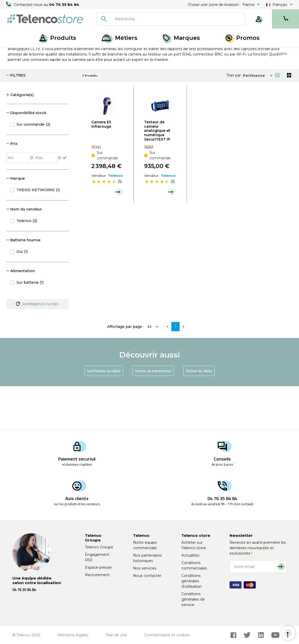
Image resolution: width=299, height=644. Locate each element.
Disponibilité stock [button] (26, 156)
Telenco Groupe (99, 547)
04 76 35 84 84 (64, 5)
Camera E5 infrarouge (101, 167)
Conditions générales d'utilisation (192, 581)
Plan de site (116, 635)
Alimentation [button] (21, 314)
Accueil (14, 53)
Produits (58, 38)
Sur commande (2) (33, 167)
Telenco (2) (27, 264)
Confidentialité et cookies (167, 635)
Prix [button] (12, 187)
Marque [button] (15, 221)
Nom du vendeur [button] (24, 252)
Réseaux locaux (59, 53)
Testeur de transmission (153, 414)
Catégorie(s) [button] (20, 138)
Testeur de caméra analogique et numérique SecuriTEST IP (157, 174)
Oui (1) (22, 295)
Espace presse (98, 567)
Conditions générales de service (193, 599)
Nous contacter (147, 576)
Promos (243, 38)
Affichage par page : (125, 370)
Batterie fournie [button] (23, 283)
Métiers (120, 38)
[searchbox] (178, 19)
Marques (181, 38)
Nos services (145, 568)
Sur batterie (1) (30, 325)
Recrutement (97, 575)
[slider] (104, 225)
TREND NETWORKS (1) (38, 233)
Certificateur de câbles (104, 414)
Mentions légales (73, 635)
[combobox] (171, 19)
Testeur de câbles (199, 414)
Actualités (190, 555)
